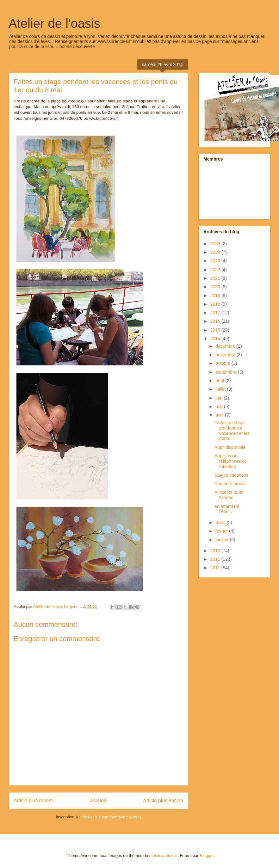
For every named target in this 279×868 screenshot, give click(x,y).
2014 (216, 339)
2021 (216, 278)
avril (220, 415)
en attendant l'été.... (227, 509)
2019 (216, 296)
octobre (223, 363)
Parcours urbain (230, 484)
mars (221, 523)
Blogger (207, 856)
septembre (226, 372)
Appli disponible (230, 447)
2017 (216, 313)
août (220, 381)
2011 (216, 568)
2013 (216, 551)
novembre (226, 355)
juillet (221, 389)
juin (220, 398)
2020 (216, 287)
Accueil (98, 801)
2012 (216, 559)
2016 (216, 321)
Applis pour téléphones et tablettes (230, 461)
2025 (216, 244)
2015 (216, 330)
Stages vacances (231, 475)
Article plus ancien (163, 801)
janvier (223, 540)
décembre (226, 346)
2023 (216, 261)
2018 (216, 304)
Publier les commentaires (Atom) (111, 817)
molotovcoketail (164, 856)
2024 (216, 252)
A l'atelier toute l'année (229, 495)
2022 (216, 270)
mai (220, 406)
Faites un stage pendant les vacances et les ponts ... (232, 431)
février (222, 531)
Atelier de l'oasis (54, 23)
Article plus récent (33, 801)
